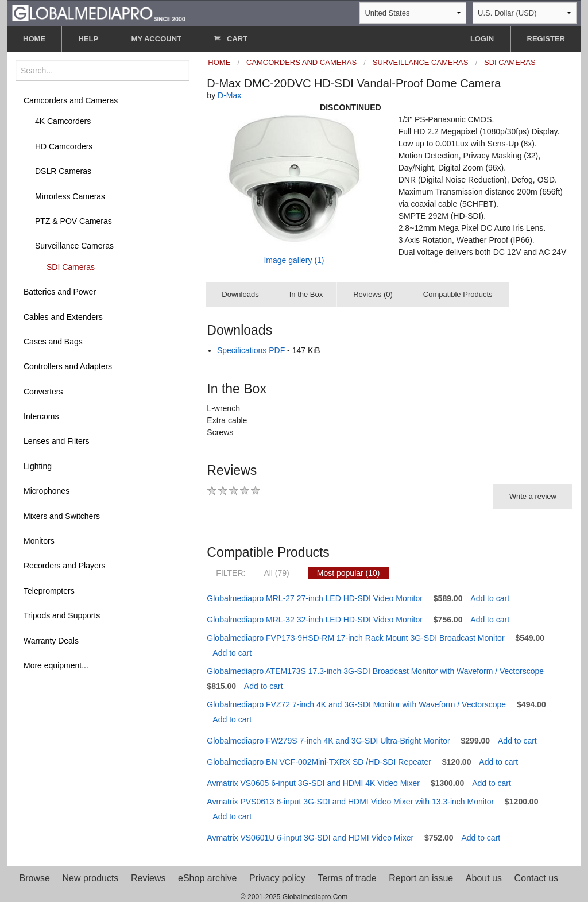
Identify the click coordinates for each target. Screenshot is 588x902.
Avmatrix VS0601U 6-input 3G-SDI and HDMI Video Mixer (310, 838)
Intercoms (41, 416)
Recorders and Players (64, 566)
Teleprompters (49, 591)
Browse (35, 878)
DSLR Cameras (63, 171)
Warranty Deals (51, 641)
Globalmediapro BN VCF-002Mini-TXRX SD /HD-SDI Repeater (319, 762)
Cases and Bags (53, 342)
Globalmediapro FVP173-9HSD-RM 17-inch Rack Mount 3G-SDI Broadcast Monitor (355, 638)
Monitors (39, 541)
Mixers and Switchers (62, 516)
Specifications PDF (251, 350)
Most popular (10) (349, 573)
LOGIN (482, 39)
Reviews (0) (373, 294)
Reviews (148, 878)
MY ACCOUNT (156, 39)
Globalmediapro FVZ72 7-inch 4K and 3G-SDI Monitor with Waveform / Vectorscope (356, 704)
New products (91, 878)
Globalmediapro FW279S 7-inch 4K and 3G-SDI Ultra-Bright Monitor (328, 741)
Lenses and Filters (56, 441)
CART (231, 39)
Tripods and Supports (62, 615)
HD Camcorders (64, 146)
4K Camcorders (63, 121)
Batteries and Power (60, 292)
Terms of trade (347, 878)
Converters (43, 392)
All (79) (276, 573)
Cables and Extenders (63, 317)
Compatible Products (458, 294)
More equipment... (56, 665)
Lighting (38, 466)
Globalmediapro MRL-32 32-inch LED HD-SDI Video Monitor (315, 620)
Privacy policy (277, 878)
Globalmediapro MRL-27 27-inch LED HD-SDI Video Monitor (315, 598)
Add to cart (490, 598)
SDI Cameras (71, 267)
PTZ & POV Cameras (73, 221)
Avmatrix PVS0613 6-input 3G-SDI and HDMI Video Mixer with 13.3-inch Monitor (350, 802)
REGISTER (546, 39)
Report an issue (421, 878)
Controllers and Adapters (68, 366)
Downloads (240, 294)
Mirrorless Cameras (70, 196)
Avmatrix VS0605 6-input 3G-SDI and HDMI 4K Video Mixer (313, 783)
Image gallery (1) (294, 260)
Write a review (533, 496)
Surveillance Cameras (74, 246)
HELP (88, 39)
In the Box (306, 294)
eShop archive (207, 878)
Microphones (47, 491)
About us (484, 878)
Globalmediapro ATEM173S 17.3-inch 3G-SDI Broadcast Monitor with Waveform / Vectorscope (375, 671)
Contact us (536, 878)
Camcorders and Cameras (71, 100)
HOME (34, 39)
